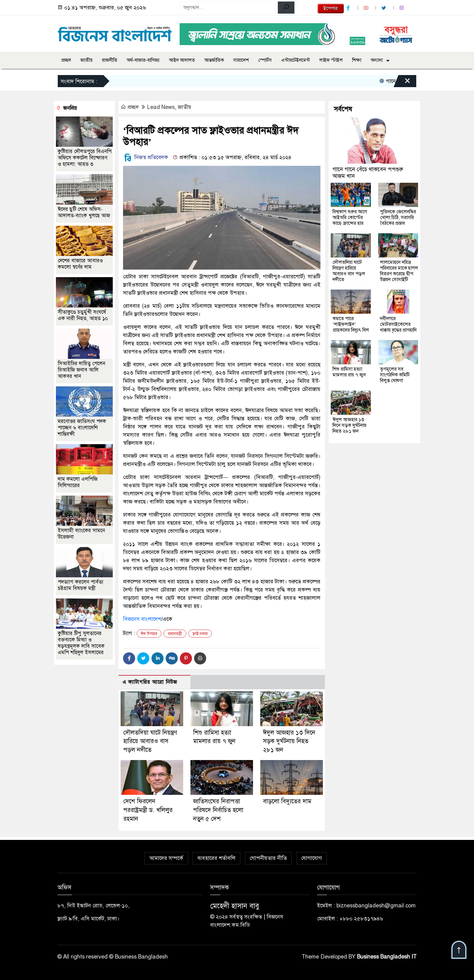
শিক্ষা (357, 60)
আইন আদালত (182, 60)
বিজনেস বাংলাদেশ (142, 619)
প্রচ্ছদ (66, 60)
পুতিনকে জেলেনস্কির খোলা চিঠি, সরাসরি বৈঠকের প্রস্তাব (398, 218)
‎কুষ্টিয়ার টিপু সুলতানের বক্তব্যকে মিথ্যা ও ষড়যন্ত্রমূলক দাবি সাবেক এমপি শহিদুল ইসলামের (81, 643)
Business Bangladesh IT (387, 957)
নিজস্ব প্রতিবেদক (146, 157)
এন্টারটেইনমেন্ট (295, 60)
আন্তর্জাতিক (214, 60)
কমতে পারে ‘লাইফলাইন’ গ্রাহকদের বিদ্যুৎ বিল (351, 324)
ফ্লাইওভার (200, 634)
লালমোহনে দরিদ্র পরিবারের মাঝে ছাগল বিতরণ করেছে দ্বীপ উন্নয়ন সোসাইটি (399, 271)
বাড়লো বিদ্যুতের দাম (287, 801)
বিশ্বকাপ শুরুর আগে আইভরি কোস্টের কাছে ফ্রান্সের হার (350, 218)
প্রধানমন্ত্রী (175, 634)
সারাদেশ (241, 60)
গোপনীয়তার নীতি (268, 858)
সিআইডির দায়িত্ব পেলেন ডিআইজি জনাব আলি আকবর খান (81, 370)
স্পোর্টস (265, 60)
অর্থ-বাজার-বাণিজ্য (143, 60)
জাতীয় (86, 60)
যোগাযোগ (312, 858)
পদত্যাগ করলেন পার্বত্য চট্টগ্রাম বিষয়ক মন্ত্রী (81, 585)
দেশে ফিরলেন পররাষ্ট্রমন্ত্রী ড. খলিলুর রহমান (148, 810)
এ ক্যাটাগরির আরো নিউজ (150, 682)
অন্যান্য (377, 60)
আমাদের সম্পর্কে (166, 858)
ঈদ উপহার (149, 634)
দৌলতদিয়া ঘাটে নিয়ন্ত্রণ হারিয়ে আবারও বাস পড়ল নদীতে (150, 741)
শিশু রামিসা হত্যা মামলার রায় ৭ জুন (349, 372)
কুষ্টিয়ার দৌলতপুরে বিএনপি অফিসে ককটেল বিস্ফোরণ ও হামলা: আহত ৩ (85, 158)
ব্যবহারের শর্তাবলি (216, 858)
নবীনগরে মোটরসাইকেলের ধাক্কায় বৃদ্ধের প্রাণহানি (398, 324)
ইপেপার (331, 8)
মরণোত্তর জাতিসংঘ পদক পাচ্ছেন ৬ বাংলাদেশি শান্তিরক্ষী (82, 428)
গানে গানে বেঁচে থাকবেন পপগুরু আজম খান (368, 173)
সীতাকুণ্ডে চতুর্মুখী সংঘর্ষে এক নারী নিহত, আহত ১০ (83, 315)
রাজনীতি (110, 60)
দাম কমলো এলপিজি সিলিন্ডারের (78, 482)
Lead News (161, 107)
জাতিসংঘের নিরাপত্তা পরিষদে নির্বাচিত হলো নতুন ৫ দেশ (218, 810)
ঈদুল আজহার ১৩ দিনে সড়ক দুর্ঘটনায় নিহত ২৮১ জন (289, 741)
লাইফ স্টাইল (331, 60)
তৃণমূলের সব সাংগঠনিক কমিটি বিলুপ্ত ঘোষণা (395, 375)
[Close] (402, 83)
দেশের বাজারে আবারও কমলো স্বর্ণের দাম (80, 264)
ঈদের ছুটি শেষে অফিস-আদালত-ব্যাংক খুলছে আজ (84, 212)
